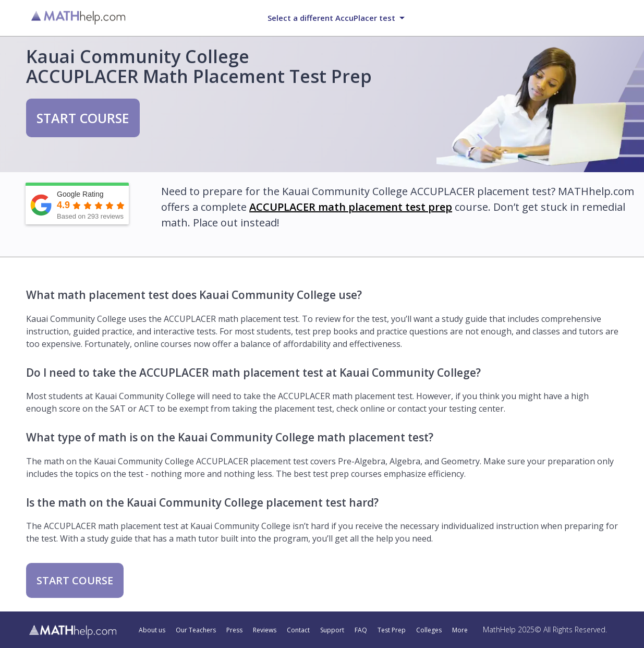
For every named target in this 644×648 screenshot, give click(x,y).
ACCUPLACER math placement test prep (351, 207)
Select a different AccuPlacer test (331, 18)
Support (332, 630)
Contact (298, 630)
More (460, 630)
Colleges (429, 630)
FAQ (361, 630)
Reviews (265, 630)
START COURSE (83, 118)
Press (234, 630)
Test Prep (392, 630)
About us (152, 630)
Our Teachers (196, 630)
